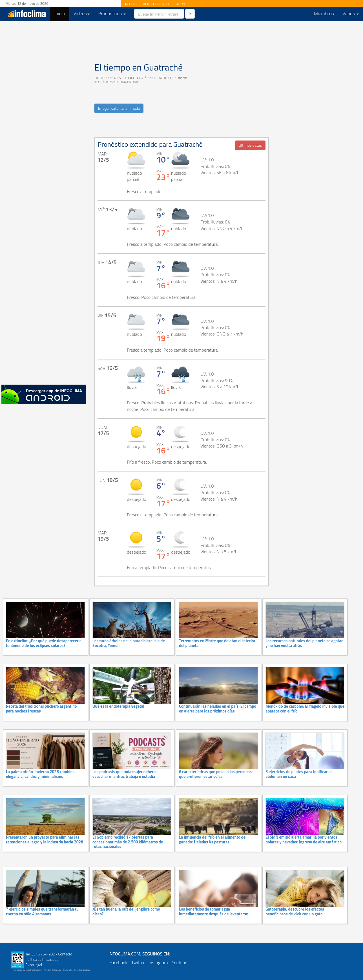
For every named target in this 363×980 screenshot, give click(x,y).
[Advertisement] (44, 293)
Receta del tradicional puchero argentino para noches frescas (41, 709)
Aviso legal (34, 965)
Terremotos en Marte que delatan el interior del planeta (217, 643)
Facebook (119, 963)
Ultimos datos (250, 145)
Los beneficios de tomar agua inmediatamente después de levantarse (213, 911)
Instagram (158, 963)
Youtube (180, 963)
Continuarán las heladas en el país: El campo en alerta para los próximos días (218, 709)
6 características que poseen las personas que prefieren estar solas (215, 774)
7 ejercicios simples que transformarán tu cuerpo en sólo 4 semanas (42, 911)
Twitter (138, 963)
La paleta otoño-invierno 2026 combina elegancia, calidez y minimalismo (40, 774)
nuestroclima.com (34, 970)
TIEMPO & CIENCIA (156, 4)
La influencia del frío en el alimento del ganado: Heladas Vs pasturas (213, 839)
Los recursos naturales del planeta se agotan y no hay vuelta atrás (305, 643)
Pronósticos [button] (112, 14)
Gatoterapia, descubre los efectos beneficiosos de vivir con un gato (295, 911)
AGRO (181, 4)
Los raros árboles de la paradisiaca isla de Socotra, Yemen (129, 643)
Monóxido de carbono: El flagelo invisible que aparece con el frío (305, 709)
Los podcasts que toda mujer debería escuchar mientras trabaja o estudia (125, 774)
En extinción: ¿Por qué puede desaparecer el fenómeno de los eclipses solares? (44, 643)
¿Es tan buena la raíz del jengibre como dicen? (126, 911)
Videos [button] (82, 14)
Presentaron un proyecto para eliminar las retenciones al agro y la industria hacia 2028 (45, 839)
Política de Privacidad (42, 959)
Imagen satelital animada (119, 108)
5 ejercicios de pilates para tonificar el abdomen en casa (299, 774)
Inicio (62, 14)
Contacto (65, 954)
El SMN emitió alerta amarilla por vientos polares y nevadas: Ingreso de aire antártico (304, 839)
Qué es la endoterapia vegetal (118, 706)
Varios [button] (351, 14)
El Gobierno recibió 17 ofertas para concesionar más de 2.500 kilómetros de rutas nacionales (128, 842)
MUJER (130, 4)
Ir (190, 14)
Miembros (324, 14)
